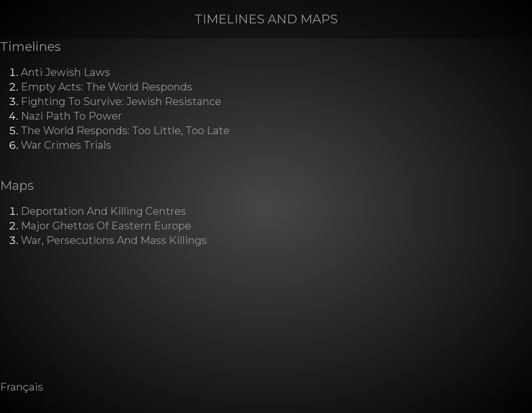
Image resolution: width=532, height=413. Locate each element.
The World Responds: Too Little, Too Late (125, 131)
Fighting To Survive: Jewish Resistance (121, 101)
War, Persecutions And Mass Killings (114, 240)
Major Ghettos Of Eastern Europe (106, 226)
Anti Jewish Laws (65, 72)
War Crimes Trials (66, 145)
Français (22, 387)
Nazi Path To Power (71, 116)
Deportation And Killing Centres (103, 211)
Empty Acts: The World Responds (107, 87)
